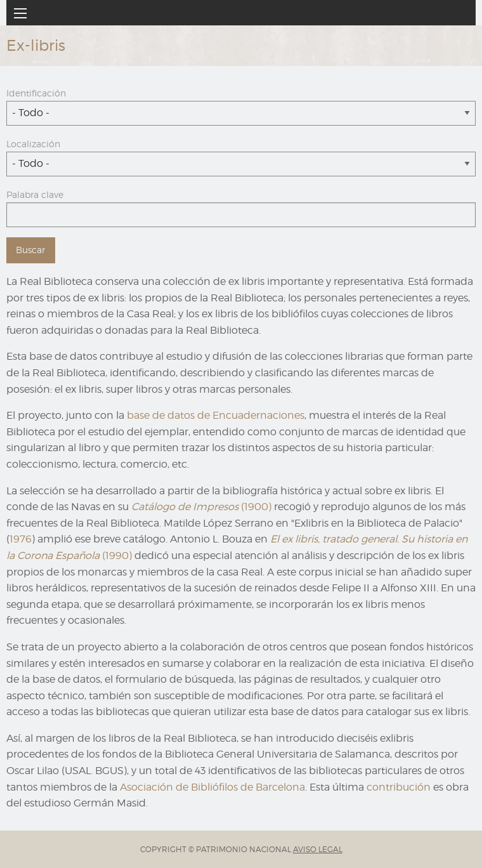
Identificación (36, 93)
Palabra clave (35, 194)
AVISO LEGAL (318, 849)
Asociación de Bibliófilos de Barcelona (212, 787)
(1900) (201, 507)
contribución (399, 787)
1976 (21, 539)
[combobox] (241, 113)
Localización (33, 144)
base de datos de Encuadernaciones (216, 415)
